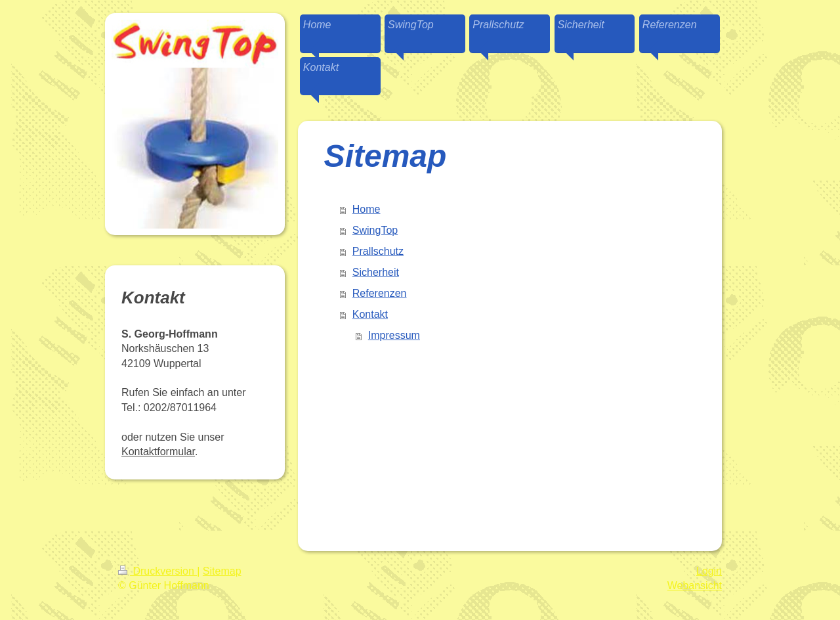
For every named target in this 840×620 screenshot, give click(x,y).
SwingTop (375, 230)
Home (367, 209)
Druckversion (157, 571)
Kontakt (370, 314)
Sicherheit (376, 272)
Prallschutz (378, 251)
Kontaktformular (158, 452)
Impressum (394, 335)
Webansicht (695, 586)
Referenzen (380, 293)
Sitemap (222, 571)
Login (709, 571)
